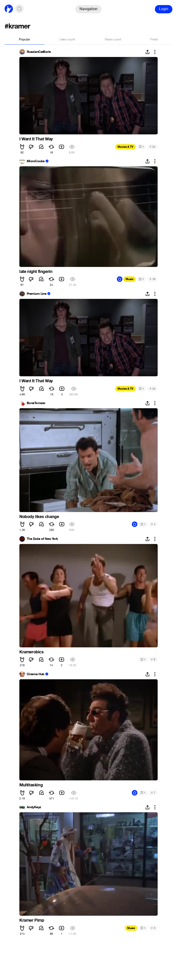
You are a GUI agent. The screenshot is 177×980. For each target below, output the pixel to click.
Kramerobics (32, 652)
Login (164, 9)
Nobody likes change (39, 517)
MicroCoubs (36, 161)
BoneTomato (36, 403)
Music (130, 279)
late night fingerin (36, 272)
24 (152, 147)
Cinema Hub (35, 674)
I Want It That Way (36, 139)
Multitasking (31, 785)
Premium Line (37, 294)
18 (152, 279)
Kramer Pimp (32, 920)
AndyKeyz (34, 807)
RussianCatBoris (39, 52)
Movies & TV (125, 147)
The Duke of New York (42, 539)
